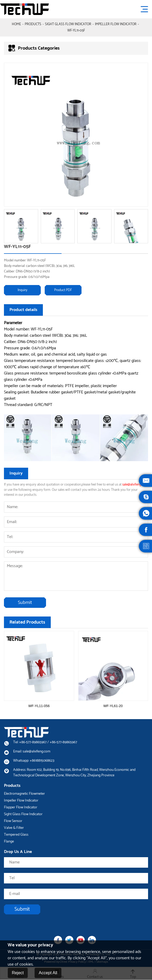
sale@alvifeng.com (135, 485)
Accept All (48, 974)
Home (16, 24)
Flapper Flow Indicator (21, 807)
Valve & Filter (14, 828)
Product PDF (63, 290)
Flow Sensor (13, 821)
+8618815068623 (42, 761)
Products (33, 24)
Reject (18, 974)
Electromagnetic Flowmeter (24, 794)
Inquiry (22, 290)
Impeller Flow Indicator (116, 24)
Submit (25, 603)
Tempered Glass (16, 835)
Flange (9, 842)
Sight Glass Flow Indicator (68, 24)
